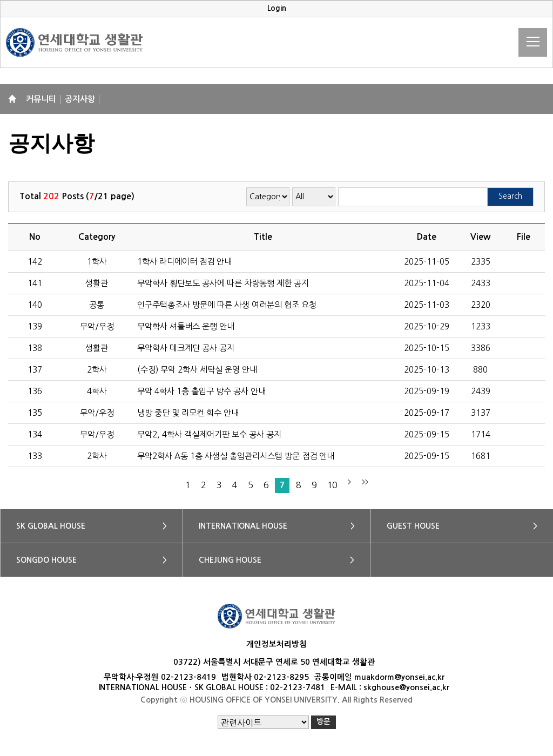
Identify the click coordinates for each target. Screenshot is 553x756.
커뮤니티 (41, 99)
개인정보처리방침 (276, 644)
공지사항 (80, 99)
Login (277, 8)
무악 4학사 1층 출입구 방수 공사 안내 (201, 391)
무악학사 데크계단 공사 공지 (186, 348)
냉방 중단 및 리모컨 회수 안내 (188, 413)
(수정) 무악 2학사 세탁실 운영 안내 (197, 370)
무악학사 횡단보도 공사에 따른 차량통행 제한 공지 (223, 283)
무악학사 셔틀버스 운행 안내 (186, 326)
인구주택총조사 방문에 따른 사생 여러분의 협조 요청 (227, 305)
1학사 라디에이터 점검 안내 (184, 262)
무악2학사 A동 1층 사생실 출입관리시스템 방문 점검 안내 (236, 456)
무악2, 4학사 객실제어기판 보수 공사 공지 (209, 434)
